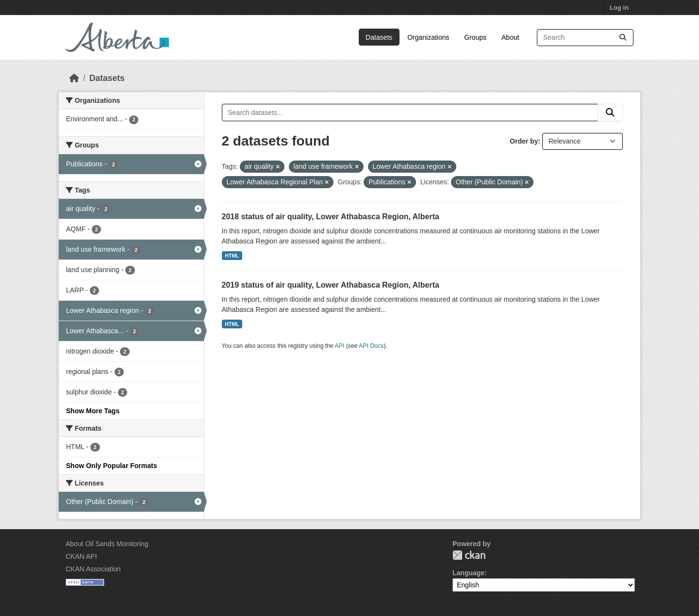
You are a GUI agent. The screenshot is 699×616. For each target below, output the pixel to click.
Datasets (379, 37)
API (340, 346)
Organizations (428, 37)
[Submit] (623, 38)
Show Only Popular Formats (111, 466)
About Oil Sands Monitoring (107, 544)
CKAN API (81, 556)
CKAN (469, 555)
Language (468, 573)
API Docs (371, 346)
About (510, 37)
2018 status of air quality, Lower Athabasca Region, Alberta (331, 217)
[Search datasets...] (585, 38)
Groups (475, 37)
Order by (524, 141)
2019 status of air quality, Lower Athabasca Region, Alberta (331, 285)
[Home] (74, 78)
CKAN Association (93, 569)
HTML (232, 256)
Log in (619, 8)
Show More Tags (93, 411)
